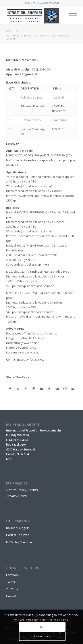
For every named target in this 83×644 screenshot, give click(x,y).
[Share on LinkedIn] (41, 389)
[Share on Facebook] (10, 389)
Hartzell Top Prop (18, 535)
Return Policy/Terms (22, 490)
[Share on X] (18, 389)
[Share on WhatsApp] (26, 389)
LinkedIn (12, 596)
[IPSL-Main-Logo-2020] (34, 16)
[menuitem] (71, 16)
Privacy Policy (17, 496)
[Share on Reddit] (65, 389)
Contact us (13, 359)
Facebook (13, 575)
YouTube (12, 589)
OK (42, 627)
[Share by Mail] (73, 389)
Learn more (42, 636)
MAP (9, 459)
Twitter (11, 582)
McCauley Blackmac (19, 542)
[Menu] (71, 16)
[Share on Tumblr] (49, 389)
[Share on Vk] (57, 389)
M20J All (13, 31)
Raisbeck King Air (18, 528)
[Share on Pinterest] (34, 389)
